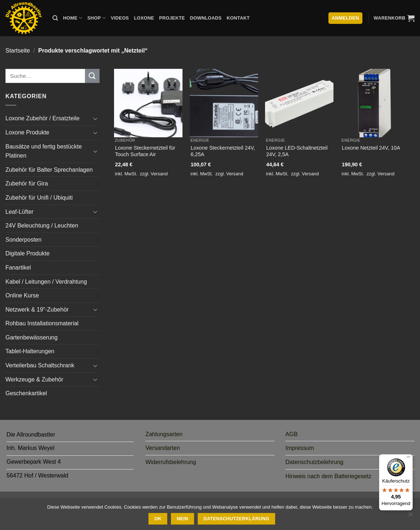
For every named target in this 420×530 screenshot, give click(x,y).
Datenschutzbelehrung (314, 462)
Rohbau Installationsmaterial (42, 323)
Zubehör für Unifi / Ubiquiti (39, 198)
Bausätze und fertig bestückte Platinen (44, 151)
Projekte (172, 18)
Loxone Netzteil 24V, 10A (371, 148)
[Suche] (55, 18)
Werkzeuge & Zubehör (34, 379)
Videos (120, 18)
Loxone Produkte (27, 132)
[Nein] (410, 516)
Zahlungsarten (164, 434)
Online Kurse (22, 295)
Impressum (300, 448)
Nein (182, 519)
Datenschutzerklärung (236, 519)
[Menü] (408, 459)
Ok (158, 519)
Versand (159, 174)
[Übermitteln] (92, 76)
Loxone (144, 18)
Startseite (18, 51)
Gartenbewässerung (31, 337)
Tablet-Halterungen (30, 351)
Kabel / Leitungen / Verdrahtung (46, 282)
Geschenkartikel (26, 393)
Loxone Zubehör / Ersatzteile (43, 118)
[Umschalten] (95, 118)
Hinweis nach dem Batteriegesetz (328, 476)
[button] (394, 18)
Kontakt (238, 18)
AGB (291, 434)
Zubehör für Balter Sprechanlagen (49, 170)
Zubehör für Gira (27, 183)
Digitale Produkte (28, 253)
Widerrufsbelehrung (171, 462)
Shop (96, 18)
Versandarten (163, 448)
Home (73, 18)
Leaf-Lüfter (19, 212)
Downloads (206, 18)
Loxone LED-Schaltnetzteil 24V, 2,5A (297, 151)
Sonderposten (24, 240)
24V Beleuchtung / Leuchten (42, 226)
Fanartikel (18, 268)
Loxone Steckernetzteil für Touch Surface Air (145, 151)
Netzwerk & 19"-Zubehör (37, 310)
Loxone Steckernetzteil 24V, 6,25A (223, 151)
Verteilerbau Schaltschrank (40, 365)
